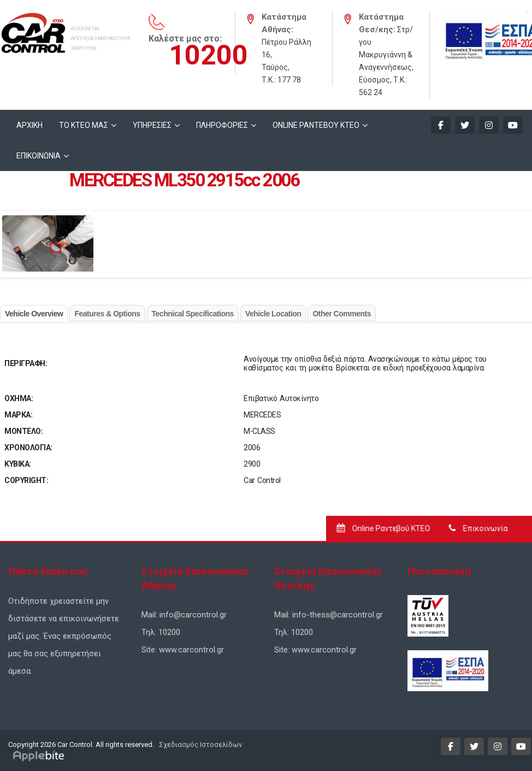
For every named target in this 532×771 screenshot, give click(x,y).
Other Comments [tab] (342, 314)
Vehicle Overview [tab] (34, 314)
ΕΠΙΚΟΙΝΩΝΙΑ (39, 156)
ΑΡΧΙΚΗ (29, 125)
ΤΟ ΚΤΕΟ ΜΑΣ (84, 125)
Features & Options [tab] (107, 314)
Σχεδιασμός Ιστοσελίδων (200, 744)
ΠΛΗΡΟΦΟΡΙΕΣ (222, 125)
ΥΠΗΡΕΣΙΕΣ (152, 125)
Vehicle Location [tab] (273, 314)
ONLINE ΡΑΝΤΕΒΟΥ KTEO (316, 125)
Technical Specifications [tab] (193, 314)
